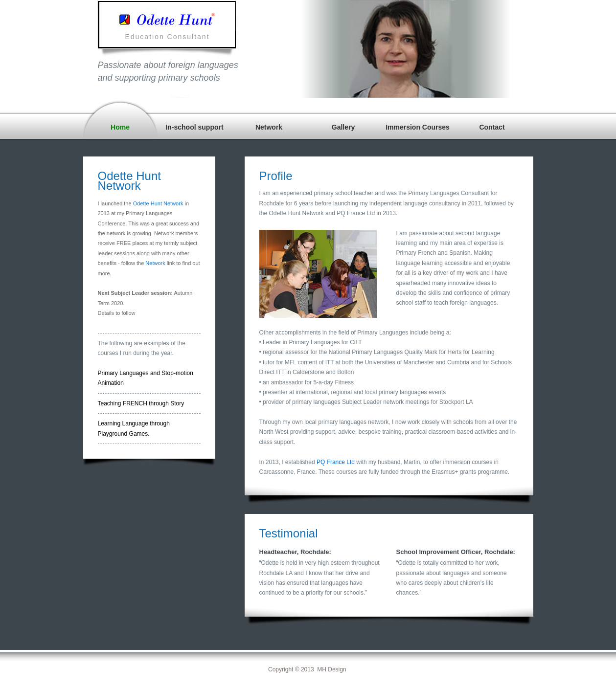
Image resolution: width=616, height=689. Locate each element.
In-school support (194, 127)
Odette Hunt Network (158, 203)
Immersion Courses (418, 127)
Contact (492, 127)
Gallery (343, 127)
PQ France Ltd (336, 462)
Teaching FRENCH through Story (141, 403)
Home (120, 127)
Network (269, 127)
